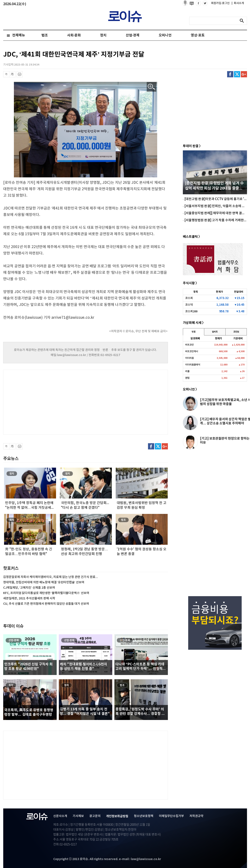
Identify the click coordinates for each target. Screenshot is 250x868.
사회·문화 (74, 35)
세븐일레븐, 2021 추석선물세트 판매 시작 (29, 598)
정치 (103, 35)
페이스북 (230, 74)
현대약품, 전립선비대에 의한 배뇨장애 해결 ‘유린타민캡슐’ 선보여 (44, 582)
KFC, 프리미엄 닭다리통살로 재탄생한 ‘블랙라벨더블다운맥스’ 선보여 (46, 593)
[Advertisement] (46, 402)
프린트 (20, 74)
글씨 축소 (6, 74)
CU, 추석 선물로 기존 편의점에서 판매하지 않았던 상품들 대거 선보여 (46, 604)
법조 (45, 35)
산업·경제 (133, 35)
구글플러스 (244, 74)
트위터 (237, 74)
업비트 (215, 332)
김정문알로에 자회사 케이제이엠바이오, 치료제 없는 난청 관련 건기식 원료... (51, 577)
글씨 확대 (12, 74)
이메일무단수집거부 (171, 816)
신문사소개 (60, 816)
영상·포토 (198, 35)
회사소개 (238, 3)
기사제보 (78, 816)
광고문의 (95, 816)
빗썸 (194, 332)
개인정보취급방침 (117, 816)
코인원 (236, 332)
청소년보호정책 (144, 816)
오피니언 (165, 35)
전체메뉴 (19, 35)
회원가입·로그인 (221, 3)
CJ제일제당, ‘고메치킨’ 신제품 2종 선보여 (29, 588)
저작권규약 (196, 816)
